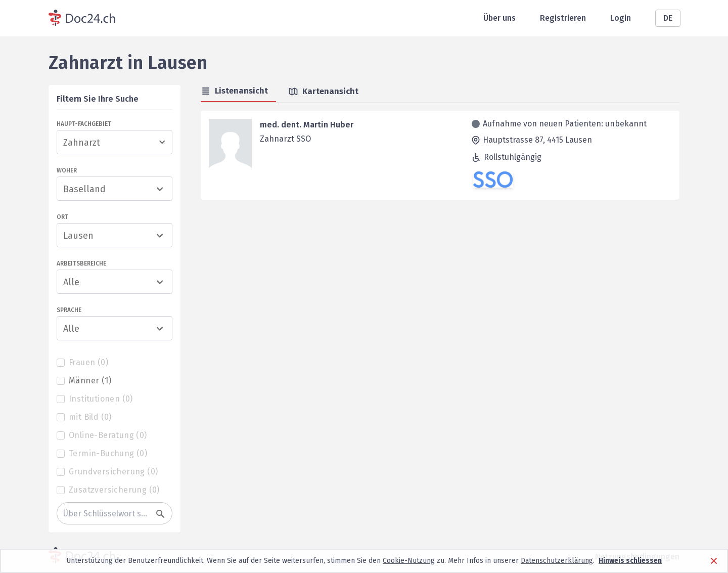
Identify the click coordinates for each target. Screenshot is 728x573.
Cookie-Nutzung (409, 561)
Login (621, 18)
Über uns (499, 18)
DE (668, 18)
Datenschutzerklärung (557, 561)
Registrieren (563, 18)
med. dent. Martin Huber (307, 125)
